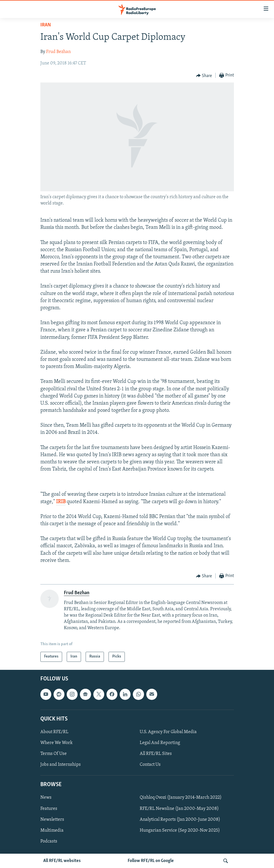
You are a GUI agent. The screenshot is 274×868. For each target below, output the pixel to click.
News (46, 798)
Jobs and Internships (61, 765)
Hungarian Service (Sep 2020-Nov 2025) (180, 830)
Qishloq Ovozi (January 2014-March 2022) (181, 798)
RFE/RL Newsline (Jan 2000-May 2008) (179, 808)
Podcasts (49, 841)
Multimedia (52, 830)
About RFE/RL (54, 732)
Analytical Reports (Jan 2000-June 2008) (180, 819)
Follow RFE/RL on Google (151, 861)
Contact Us (150, 765)
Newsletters (52, 819)
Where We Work (57, 743)
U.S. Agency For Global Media (168, 732)
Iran (46, 25)
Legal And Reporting (160, 743)
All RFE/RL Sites (156, 754)
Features (49, 808)
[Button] (204, 76)
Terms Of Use (54, 754)
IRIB (61, 502)
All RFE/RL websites (62, 861)
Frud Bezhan (58, 52)
